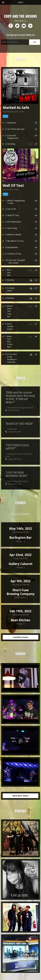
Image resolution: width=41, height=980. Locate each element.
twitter (17, 26)
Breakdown (13, 247)
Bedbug (10, 298)
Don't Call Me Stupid (10, 326)
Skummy (11, 280)
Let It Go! (12, 209)
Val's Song (12, 228)
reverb (30, 26)
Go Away (11, 144)
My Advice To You (16, 241)
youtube (24, 26)
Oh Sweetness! (14, 222)
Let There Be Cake (16, 129)
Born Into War (9, 273)
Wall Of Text (13, 215)
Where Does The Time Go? (10, 311)
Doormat (12, 123)
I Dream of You (14, 254)
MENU (13, 2)
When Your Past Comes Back (10, 342)
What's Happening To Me (16, 202)
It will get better (11, 289)
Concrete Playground (13, 137)
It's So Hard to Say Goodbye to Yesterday (12, 358)
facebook (11, 26)
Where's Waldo (14, 235)
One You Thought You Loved (17, 261)
